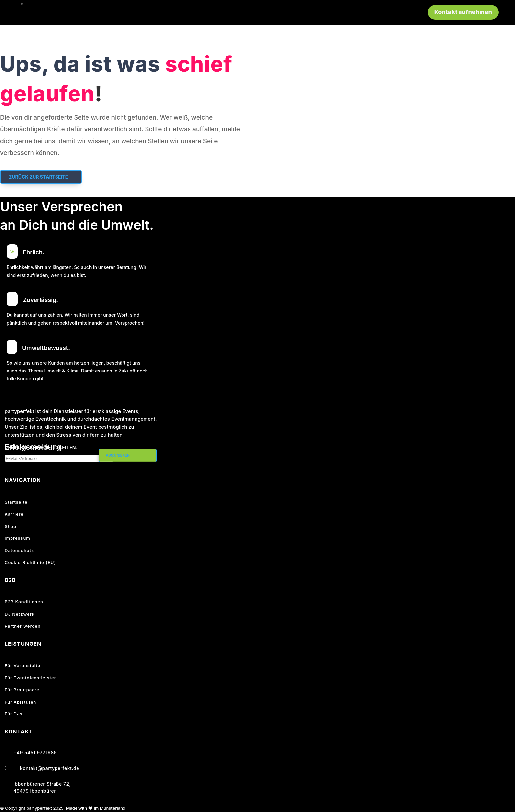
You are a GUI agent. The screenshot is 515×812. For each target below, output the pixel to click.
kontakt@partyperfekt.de (50, 768)
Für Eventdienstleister (30, 678)
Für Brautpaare (22, 690)
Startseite (16, 502)
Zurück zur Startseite (38, 177)
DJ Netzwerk (20, 614)
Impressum (17, 538)
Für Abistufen (20, 702)
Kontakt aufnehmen (463, 12)
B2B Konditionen (24, 602)
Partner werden (23, 626)
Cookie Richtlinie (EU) (30, 562)
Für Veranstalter (23, 665)
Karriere (14, 514)
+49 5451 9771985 (35, 752)
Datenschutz (19, 550)
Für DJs (13, 714)
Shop (11, 526)
